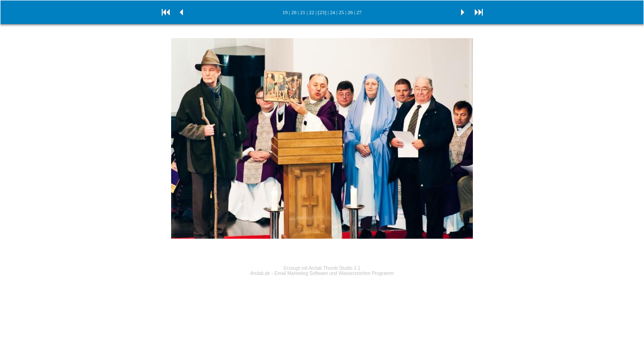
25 (342, 12)
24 (333, 12)
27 (359, 12)
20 (294, 12)
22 (311, 12)
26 (350, 12)
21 (302, 12)
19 (285, 12)
